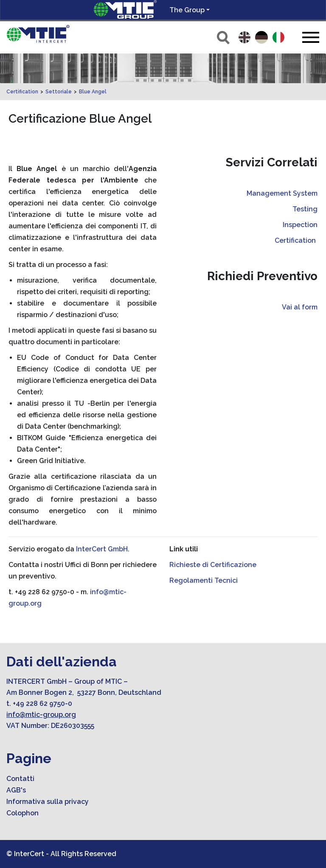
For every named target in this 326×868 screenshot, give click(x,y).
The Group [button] (187, 10)
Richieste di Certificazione (213, 565)
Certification (22, 92)
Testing (305, 209)
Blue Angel (93, 92)
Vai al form (300, 307)
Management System (282, 193)
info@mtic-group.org (41, 715)
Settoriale (59, 92)
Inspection (300, 225)
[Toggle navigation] (311, 37)
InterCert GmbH (102, 549)
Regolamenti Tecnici (204, 580)
